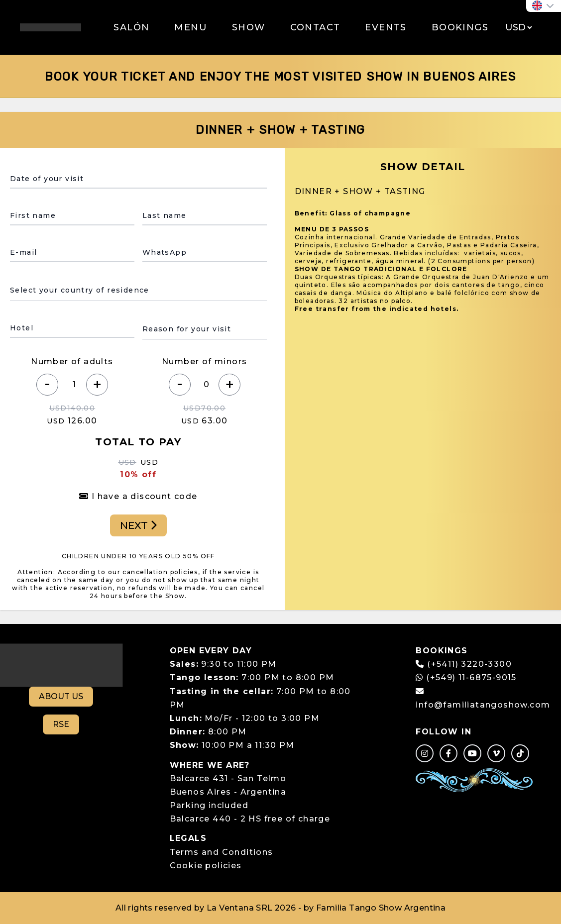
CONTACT (315, 27)
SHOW (249, 27)
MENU (191, 27)
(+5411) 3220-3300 (469, 664)
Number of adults (72, 361)
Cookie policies (206, 866)
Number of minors (204, 361)
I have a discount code (138, 496)
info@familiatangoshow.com (483, 705)
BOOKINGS (460, 27)
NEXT (138, 525)
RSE (61, 724)
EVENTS (386, 27)
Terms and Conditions (222, 852)
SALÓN (131, 27)
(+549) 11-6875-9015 (466, 677)
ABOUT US (61, 696)
